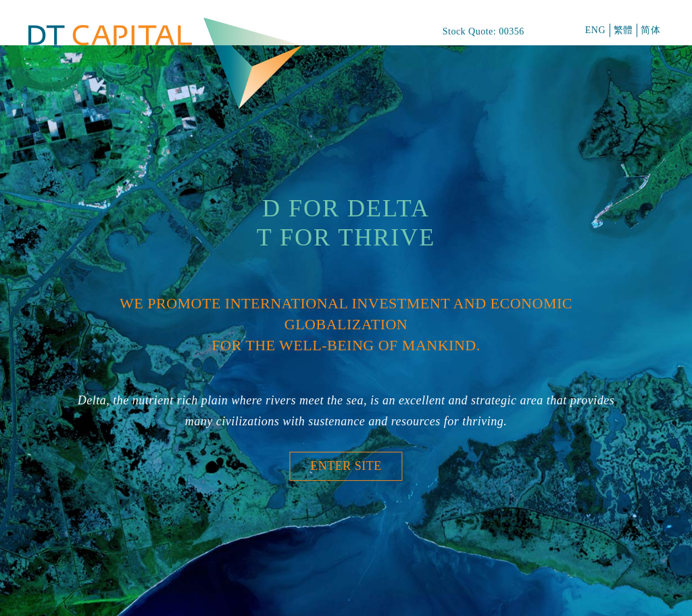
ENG (595, 30)
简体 (650, 30)
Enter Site (346, 466)
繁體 (623, 30)
